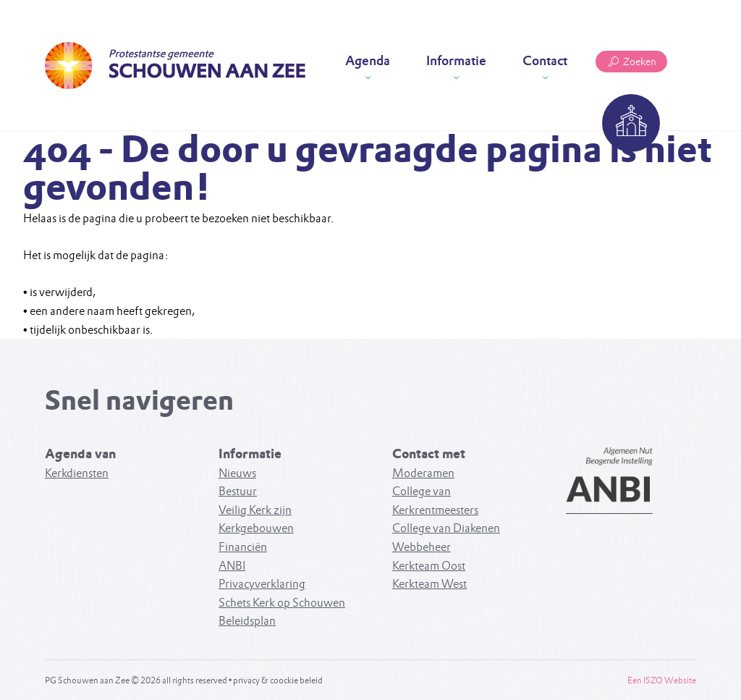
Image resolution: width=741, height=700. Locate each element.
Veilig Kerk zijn (255, 510)
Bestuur (238, 491)
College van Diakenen (446, 528)
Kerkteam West (429, 584)
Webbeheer (422, 547)
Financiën (243, 547)
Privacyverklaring (262, 584)
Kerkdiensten (77, 473)
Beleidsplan (247, 621)
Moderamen (423, 473)
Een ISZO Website (662, 680)
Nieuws (237, 473)
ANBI (232, 566)
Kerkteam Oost (429, 566)
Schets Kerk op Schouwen (282, 603)
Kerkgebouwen (256, 528)
